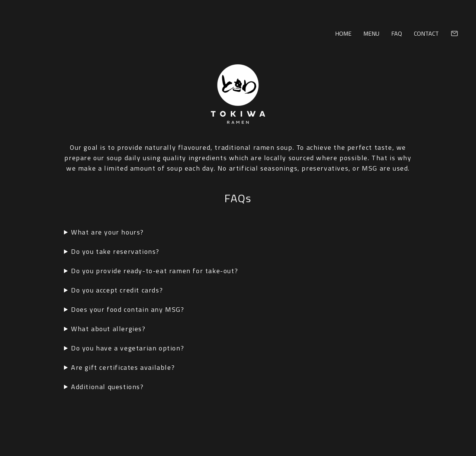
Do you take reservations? (115, 251)
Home (343, 33)
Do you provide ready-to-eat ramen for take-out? (155, 271)
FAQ (397, 33)
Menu (371, 33)
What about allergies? (108, 329)
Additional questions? (107, 387)
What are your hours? (107, 232)
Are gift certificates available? (123, 367)
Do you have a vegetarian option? (128, 348)
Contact (426, 33)
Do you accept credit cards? (117, 290)
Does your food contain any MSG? (128, 309)
